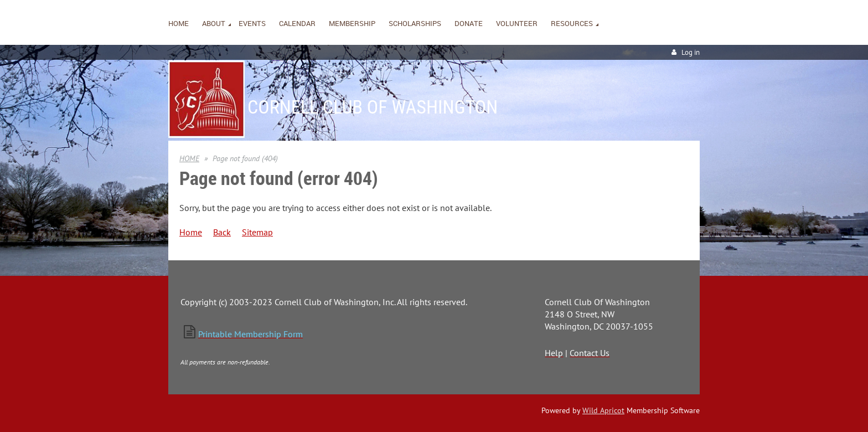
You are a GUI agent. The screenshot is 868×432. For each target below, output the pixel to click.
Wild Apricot (603, 410)
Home (191, 232)
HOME (189, 158)
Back (222, 232)
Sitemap (257, 232)
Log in (691, 52)
